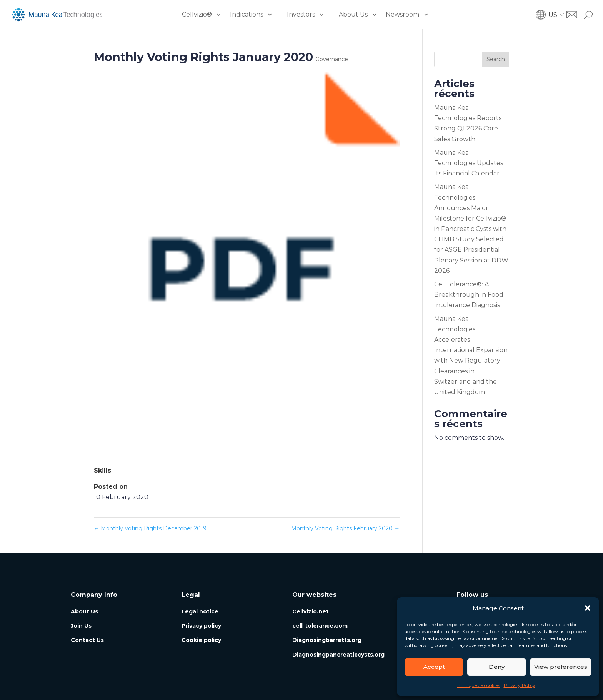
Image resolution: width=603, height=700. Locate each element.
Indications (247, 14)
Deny (497, 667)
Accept (434, 667)
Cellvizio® (197, 14)
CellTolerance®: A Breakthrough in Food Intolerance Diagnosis (469, 295)
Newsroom (402, 14)
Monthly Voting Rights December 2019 (150, 528)
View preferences (561, 667)
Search (496, 59)
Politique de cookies (479, 685)
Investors (301, 14)
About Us (353, 14)
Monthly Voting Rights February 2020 (345, 528)
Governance (332, 59)
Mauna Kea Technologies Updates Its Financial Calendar (469, 163)
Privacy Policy (520, 685)
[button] (588, 608)
